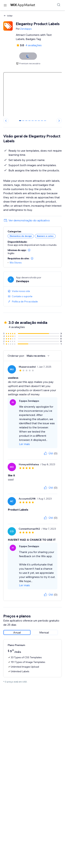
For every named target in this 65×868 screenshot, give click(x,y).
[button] (29, 250)
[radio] (17, 632)
